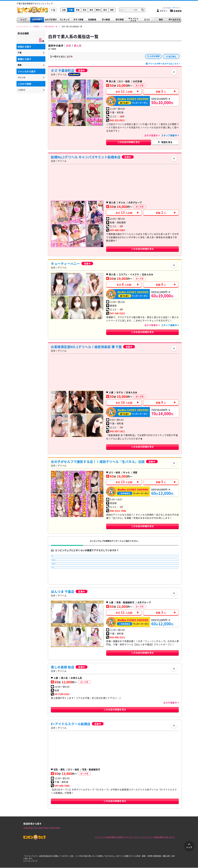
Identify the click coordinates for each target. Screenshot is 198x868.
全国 (64, 10)
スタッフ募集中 (169, 135)
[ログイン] (162, 11)
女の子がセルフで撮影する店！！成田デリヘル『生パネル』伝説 (98, 462)
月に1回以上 (59, 572)
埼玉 (84, 10)
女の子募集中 (152, 135)
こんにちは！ (171, 8)
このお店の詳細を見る (129, 142)
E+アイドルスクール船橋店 (71, 724)
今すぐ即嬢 (78, 19)
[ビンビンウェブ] (23, 27)
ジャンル (21, 77)
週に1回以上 (59, 565)
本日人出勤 (124, 91)
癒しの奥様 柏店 (63, 667)
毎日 (56, 557)
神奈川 (98, 10)
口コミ (147, 19)
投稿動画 (92, 19)
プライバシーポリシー (133, 837)
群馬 (112, 10)
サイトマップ (100, 837)
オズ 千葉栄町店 (63, 70)
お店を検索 (153, 56)
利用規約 (120, 837)
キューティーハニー (65, 263)
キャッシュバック (133, 19)
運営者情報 (111, 837)
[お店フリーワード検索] (142, 10)
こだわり (21, 90)
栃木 (105, 10)
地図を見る (167, 142)
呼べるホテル (175, 19)
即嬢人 (161, 91)
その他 (57, 579)
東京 (91, 10)
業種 (20, 65)
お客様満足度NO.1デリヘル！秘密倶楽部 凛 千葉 (86, 347)
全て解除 (52, 49)
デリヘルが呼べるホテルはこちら (163, 64)
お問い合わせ (169, 837)
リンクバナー (148, 837)
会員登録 (176, 11)
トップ (23, 19)
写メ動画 (106, 19)
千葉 (71, 10)
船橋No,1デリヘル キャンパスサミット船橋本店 (86, 157)
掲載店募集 (159, 837)
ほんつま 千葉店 (63, 592)
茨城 (78, 10)
